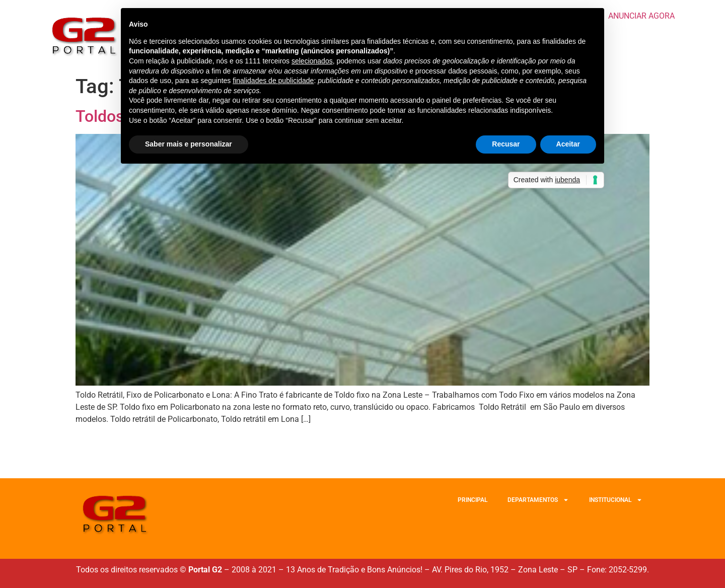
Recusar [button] (506, 144)
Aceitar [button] (568, 144)
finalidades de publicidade (273, 81)
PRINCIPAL (473, 500)
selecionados (312, 61)
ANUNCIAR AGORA (641, 16)
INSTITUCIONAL (616, 500)
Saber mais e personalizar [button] (189, 144)
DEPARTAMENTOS (538, 500)
